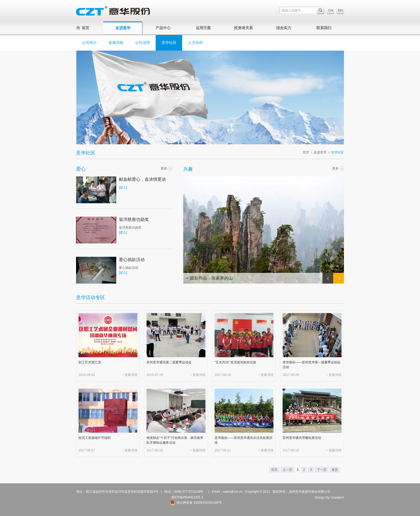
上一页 (287, 470)
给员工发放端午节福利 (95, 438)
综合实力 (284, 28)
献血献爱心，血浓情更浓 (142, 179)
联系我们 (324, 28)
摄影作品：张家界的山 (211, 278)
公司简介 (89, 43)
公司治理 (142, 43)
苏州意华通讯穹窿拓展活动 (302, 438)
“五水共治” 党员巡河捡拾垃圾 (235, 362)
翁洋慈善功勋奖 (134, 219)
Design (320, 498)
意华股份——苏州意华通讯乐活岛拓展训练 (243, 440)
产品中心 (163, 28)
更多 (164, 168)
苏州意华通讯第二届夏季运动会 (169, 362)
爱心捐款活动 (132, 260)
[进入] (123, 187)
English (340, 10)
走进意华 (123, 28)
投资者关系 (243, 28)
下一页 (322, 470)
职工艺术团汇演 (90, 362)
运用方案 (203, 28)
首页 (83, 28)
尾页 (335, 470)
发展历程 (116, 43)
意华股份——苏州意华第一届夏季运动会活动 (312, 365)
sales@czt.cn (233, 492)
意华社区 (169, 43)
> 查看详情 (130, 375)
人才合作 (196, 43)
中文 (330, 10)
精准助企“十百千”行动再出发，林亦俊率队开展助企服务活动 (175, 440)
